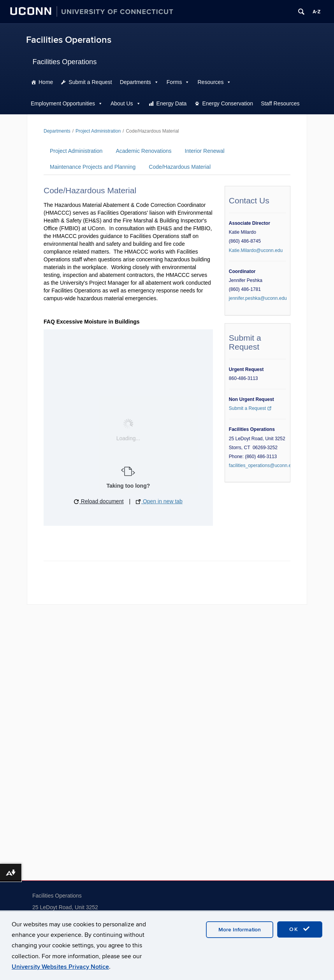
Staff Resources (280, 103)
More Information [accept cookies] (240, 930)
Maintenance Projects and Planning (93, 167)
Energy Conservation (228, 103)
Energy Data (172, 103)
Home (46, 82)
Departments (135, 82)
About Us (122, 103)
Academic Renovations (143, 151)
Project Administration (98, 131)
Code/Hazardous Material (180, 167)
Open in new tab (159, 501)
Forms (174, 82)
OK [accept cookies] (300, 929)
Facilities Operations (69, 40)
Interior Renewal (205, 151)
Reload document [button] (99, 501)
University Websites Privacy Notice (60, 967)
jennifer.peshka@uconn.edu (258, 298)
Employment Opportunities (63, 103)
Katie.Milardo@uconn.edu (256, 250)
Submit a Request (90, 82)
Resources (210, 82)
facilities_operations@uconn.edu (263, 465)
